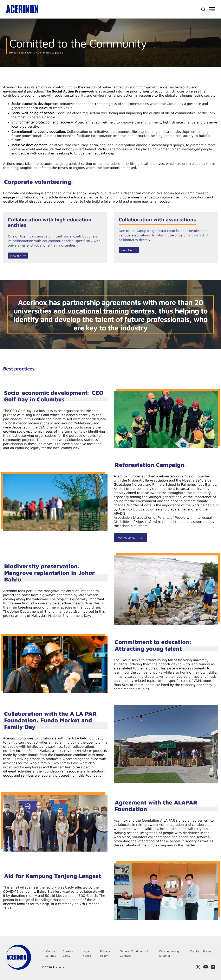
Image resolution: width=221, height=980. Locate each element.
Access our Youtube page (206, 967)
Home (13, 53)
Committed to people (50, 53)
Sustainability (27, 53)
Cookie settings (51, 953)
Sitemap (208, 951)
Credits (195, 951)
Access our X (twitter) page (198, 967)
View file (15, 256)
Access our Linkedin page (213, 967)
